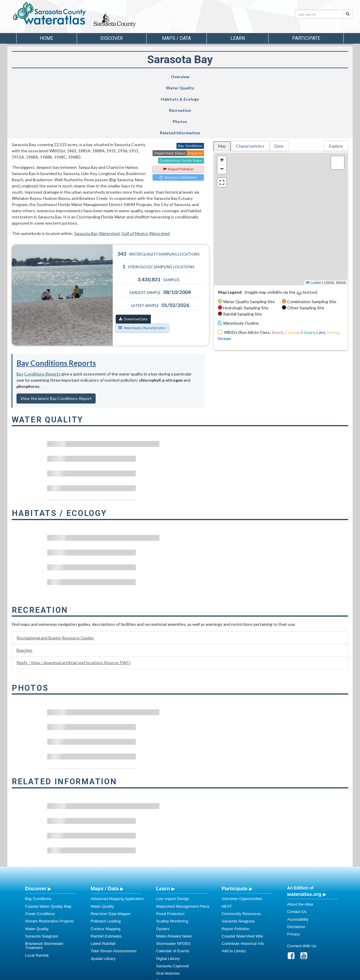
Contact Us (297, 856)
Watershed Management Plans (183, 850)
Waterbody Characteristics (142, 272)
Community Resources (241, 858)
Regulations (166, 940)
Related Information (318, 77)
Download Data (133, 263)
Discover (36, 832)
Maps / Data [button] (176, 38)
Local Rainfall (37, 899)
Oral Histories (168, 917)
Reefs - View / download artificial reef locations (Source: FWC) (73, 606)
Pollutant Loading (106, 865)
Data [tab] (279, 90)
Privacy (293, 878)
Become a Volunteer (178, 121)
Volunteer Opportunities (242, 843)
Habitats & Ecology (148, 77)
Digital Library (168, 903)
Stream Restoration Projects (49, 865)
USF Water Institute (139, 974)
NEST (227, 850)
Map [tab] (222, 90)
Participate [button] (306, 38)
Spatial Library (103, 903)
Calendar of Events (173, 895)
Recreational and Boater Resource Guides (55, 582)
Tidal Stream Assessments (114, 895)
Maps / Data (105, 832)
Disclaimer (296, 871)
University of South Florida (262, 974)
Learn (163, 832)
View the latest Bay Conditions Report (56, 342)
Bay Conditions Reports (56, 307)
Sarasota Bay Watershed (97, 177)
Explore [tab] (336, 90)
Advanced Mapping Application (117, 843)
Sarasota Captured (172, 910)
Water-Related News (174, 880)
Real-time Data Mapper (111, 858)
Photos (261, 77)
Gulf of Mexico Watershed (145, 177)
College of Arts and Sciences (217, 974)
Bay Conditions (38, 843)
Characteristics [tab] (250, 90)
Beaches (24, 594)
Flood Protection (170, 858)
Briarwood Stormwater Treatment (44, 890)
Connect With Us (302, 890)
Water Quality (94, 77)
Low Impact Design (173, 843)
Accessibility (298, 863)
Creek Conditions (40, 858)
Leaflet (314, 227)
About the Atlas (300, 848)
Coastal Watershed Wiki (242, 880)
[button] (222, 104)
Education (165, 925)
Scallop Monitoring (172, 865)
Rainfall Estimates (106, 880)
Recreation (205, 77)
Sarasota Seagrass (42, 880)
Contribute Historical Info (243, 887)
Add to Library (234, 895)
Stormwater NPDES (173, 887)
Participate (235, 832)
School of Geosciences (174, 974)
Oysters (163, 873)
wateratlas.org (304, 838)
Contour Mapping (105, 873)
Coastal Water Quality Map (48, 850)
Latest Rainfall (103, 887)
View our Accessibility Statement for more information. (242, 959)
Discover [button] (112, 38)
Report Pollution (178, 113)
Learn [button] (238, 38)
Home (46, 38)
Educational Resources (176, 932)
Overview (40, 77)
